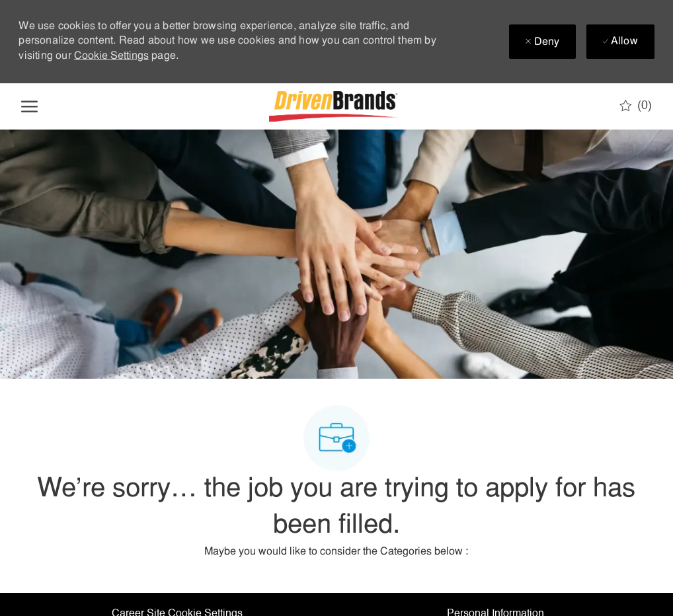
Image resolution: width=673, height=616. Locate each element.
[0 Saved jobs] (636, 106)
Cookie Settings (111, 56)
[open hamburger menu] (29, 106)
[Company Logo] (335, 106)
